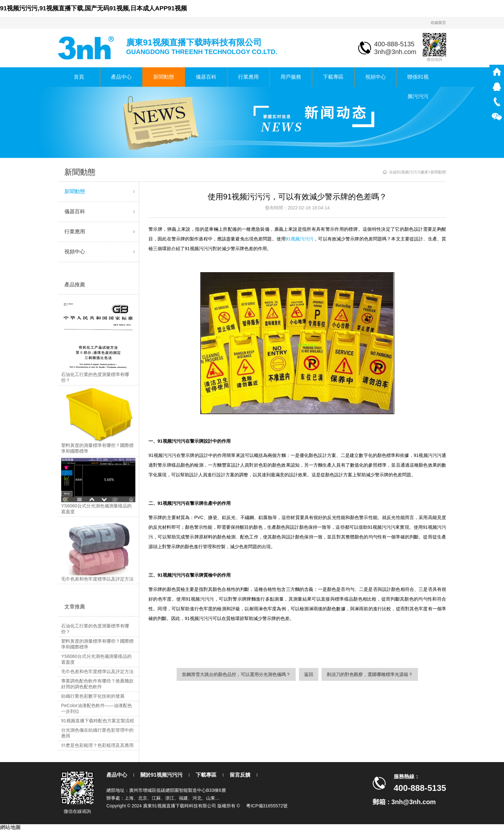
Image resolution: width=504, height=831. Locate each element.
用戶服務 (291, 77)
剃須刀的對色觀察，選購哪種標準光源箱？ (370, 674)
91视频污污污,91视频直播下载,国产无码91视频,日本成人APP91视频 (93, 8)
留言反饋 (240, 775)
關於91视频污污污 (161, 775)
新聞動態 (164, 77)
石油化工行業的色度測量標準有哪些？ (95, 629)
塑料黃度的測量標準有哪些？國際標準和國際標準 (97, 644)
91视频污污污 (300, 239)
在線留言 (438, 23)
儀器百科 (206, 77)
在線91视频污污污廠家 (409, 172)
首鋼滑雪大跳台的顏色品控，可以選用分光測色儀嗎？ (236, 674)
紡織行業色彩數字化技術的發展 (93, 696)
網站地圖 (10, 827)
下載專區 (333, 77)
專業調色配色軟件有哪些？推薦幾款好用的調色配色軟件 (97, 684)
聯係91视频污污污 (418, 80)
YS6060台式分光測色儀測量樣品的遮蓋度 (96, 659)
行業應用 (248, 77)
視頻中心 (376, 77)
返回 (309, 674)
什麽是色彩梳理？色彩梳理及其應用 (97, 745)
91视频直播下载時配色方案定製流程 (98, 721)
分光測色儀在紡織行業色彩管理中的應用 (97, 733)
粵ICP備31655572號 (267, 806)
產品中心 (121, 77)
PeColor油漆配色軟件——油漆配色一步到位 (97, 708)
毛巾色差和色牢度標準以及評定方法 (97, 671)
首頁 (79, 77)
